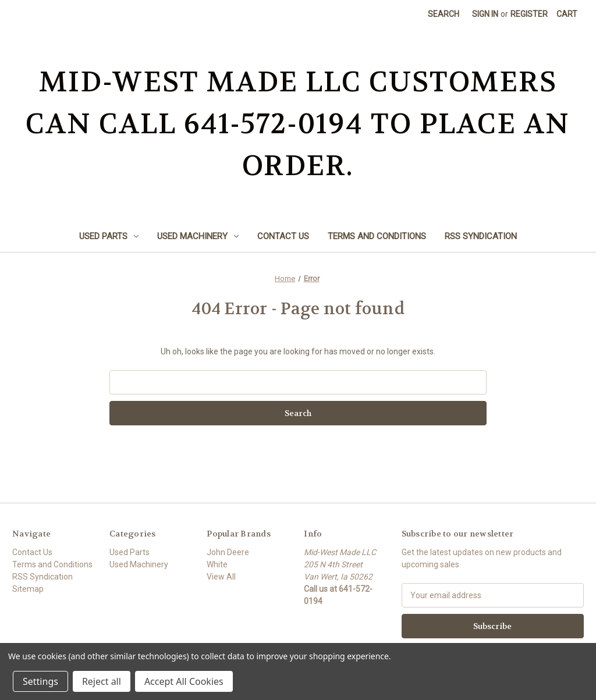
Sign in (485, 14)
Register (529, 14)
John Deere (228, 552)
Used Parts (109, 236)
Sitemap (28, 589)
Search (444, 14)
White (217, 564)
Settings (40, 681)
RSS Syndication (481, 236)
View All (221, 577)
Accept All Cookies (184, 681)
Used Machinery (198, 236)
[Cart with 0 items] (567, 14)
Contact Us (283, 236)
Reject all (102, 681)
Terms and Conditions (377, 236)
